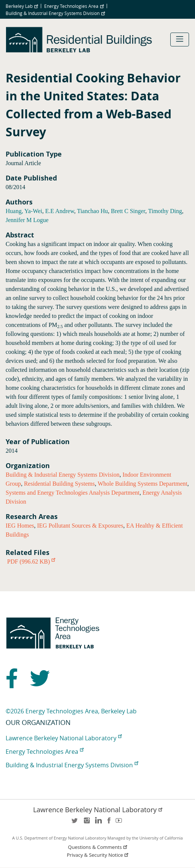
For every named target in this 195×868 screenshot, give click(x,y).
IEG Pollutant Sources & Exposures (80, 526)
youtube (120, 823)
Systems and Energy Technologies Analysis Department (73, 493)
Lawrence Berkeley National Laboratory (64, 738)
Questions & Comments (98, 847)
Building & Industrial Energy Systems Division (55, 13)
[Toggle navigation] (180, 40)
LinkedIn (98, 823)
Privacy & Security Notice (98, 855)
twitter (75, 823)
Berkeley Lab (22, 6)
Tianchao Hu (93, 211)
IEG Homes (20, 526)
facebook (109, 823)
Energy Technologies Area (74, 6)
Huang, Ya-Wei (24, 211)
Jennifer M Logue (27, 220)
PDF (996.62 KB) (31, 562)
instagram (86, 823)
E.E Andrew (60, 211)
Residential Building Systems (59, 484)
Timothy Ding (165, 211)
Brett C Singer (128, 211)
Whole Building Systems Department (143, 484)
